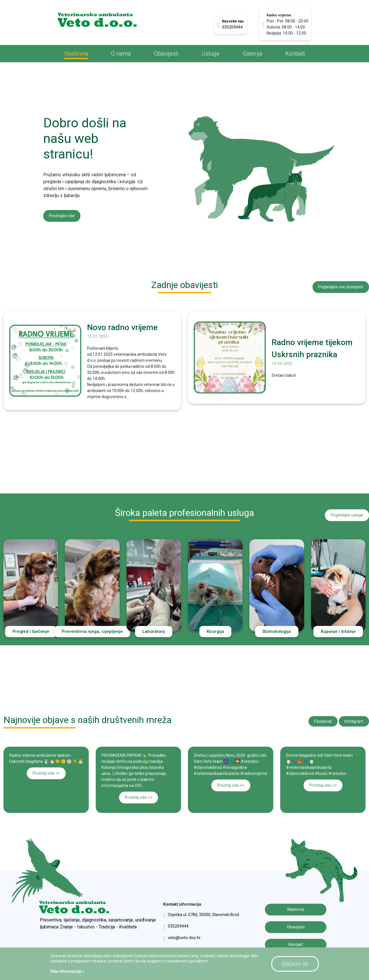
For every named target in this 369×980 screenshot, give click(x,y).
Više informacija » (67, 971)
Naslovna (76, 54)
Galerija (253, 54)
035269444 (176, 924)
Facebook (323, 719)
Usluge (211, 54)
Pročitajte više (62, 213)
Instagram (354, 719)
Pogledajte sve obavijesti (341, 284)
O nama (121, 54)
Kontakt (295, 54)
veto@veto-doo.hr (182, 936)
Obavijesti (166, 54)
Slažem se (295, 964)
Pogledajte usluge (347, 512)
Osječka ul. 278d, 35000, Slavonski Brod (201, 913)
